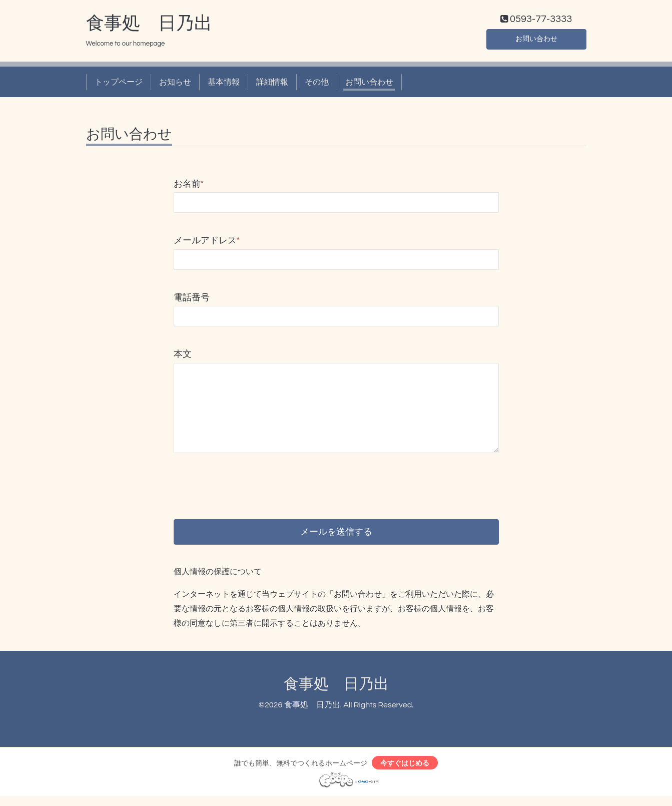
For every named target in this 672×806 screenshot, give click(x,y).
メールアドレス (207, 243)
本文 (183, 357)
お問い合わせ (536, 40)
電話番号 (192, 300)
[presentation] (250, 480)
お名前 (189, 186)
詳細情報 (272, 84)
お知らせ (175, 84)
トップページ (119, 84)
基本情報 (224, 84)
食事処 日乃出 (149, 26)
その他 (317, 84)
